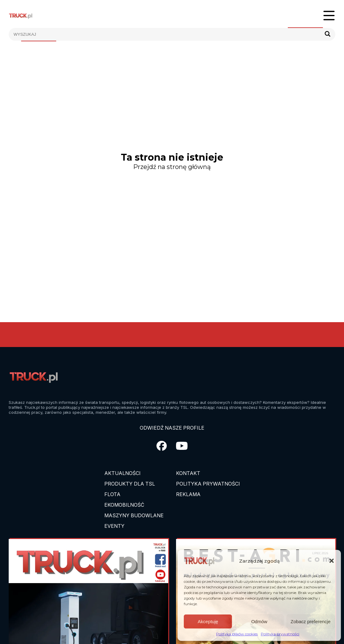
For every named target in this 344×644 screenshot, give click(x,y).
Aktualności (122, 473)
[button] (332, 561)
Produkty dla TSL (130, 484)
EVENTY (114, 526)
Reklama (188, 494)
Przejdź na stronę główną (172, 167)
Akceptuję (208, 621)
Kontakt (188, 473)
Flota (112, 494)
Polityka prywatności (280, 634)
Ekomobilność (124, 505)
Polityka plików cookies (237, 634)
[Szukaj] (328, 34)
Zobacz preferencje (310, 621)
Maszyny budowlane (134, 515)
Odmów (259, 621)
